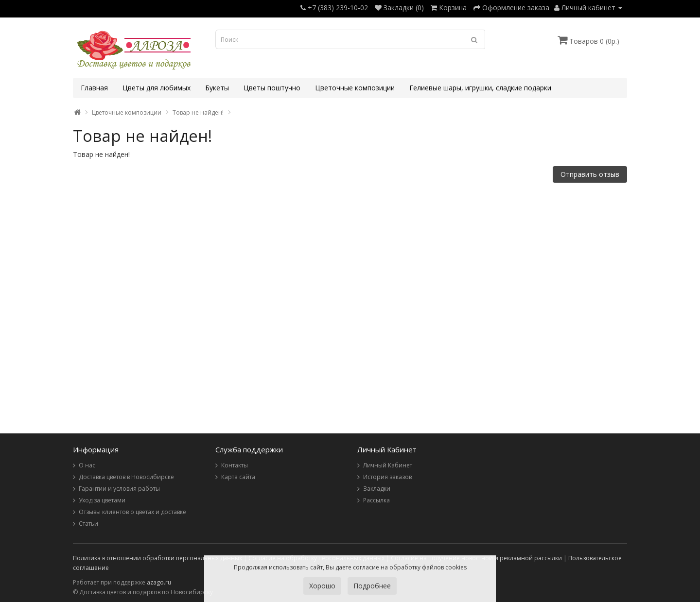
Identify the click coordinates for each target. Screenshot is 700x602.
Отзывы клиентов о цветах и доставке (132, 512)
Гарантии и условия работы (119, 489)
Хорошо (322, 586)
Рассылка (376, 500)
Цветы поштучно (272, 88)
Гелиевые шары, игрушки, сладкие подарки (480, 88)
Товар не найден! (198, 112)
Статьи (88, 524)
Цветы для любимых (157, 88)
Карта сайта (238, 477)
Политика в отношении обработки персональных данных (157, 558)
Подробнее (372, 586)
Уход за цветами (102, 500)
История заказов (387, 477)
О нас (87, 465)
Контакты (235, 465)
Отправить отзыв (590, 174)
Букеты (217, 88)
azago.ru (159, 582)
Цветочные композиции (355, 88)
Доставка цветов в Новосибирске (126, 477)
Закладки (377, 489)
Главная (94, 88)
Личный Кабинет (388, 465)
